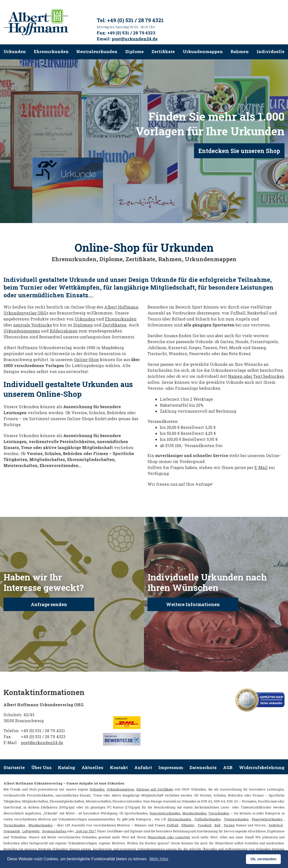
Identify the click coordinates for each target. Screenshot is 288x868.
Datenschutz (203, 767)
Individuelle (271, 51)
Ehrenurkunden (51, 51)
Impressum (171, 767)
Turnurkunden (14, 825)
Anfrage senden (49, 604)
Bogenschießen (54, 831)
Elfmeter (188, 825)
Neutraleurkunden (97, 51)
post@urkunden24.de (135, 39)
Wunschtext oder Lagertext (169, 837)
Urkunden (15, 51)
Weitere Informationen (193, 604)
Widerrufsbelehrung (262, 767)
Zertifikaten (115, 325)
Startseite (14, 767)
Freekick (205, 825)
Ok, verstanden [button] (263, 859)
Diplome (135, 51)
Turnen (229, 825)
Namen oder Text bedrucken (256, 376)
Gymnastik (12, 831)
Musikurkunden (194, 813)
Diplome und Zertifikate (155, 789)
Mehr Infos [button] (159, 859)
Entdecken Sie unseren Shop (239, 151)
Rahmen (240, 51)
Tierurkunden (219, 813)
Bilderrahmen (64, 331)
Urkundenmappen (203, 51)
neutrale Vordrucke (33, 325)
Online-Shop (86, 359)
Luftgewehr (31, 831)
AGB (228, 767)
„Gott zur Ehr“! (86, 831)
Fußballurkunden (208, 819)
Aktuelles (92, 767)
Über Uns (41, 767)
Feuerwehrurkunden (165, 813)
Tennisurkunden (236, 819)
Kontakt (119, 767)
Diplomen (83, 325)
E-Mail (261, 467)
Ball (217, 825)
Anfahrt (143, 767)
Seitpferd (276, 825)
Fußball (172, 825)
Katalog (67, 767)
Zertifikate (163, 51)
